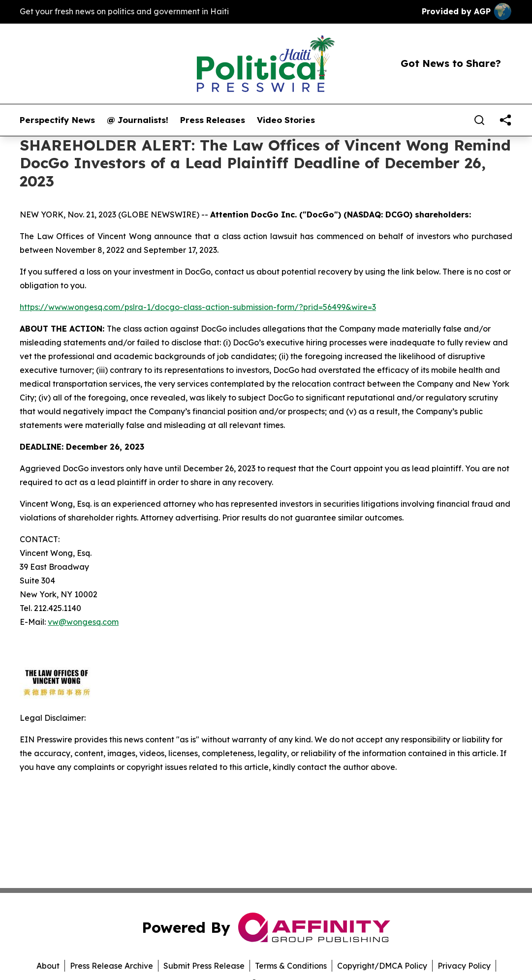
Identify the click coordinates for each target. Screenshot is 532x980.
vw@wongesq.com (83, 622)
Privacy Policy (464, 966)
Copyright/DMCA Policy (382, 966)
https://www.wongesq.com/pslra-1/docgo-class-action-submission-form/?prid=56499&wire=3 (198, 307)
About (48, 966)
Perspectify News (57, 120)
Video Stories (286, 120)
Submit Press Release (204, 966)
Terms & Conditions (291, 966)
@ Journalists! (138, 120)
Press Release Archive (111, 966)
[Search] (479, 120)
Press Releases (213, 120)
